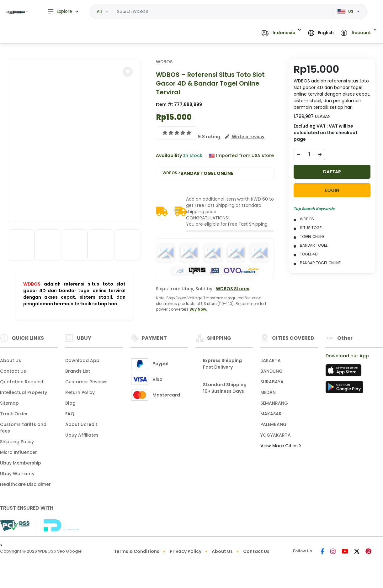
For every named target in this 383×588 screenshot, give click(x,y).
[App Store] (344, 372)
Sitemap (9, 403)
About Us (11, 360)
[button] (281, 33)
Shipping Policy (17, 442)
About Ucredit (81, 424)
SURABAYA (272, 382)
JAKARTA (271, 360)
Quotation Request (22, 382)
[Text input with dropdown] (223, 12)
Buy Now (198, 309)
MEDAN (268, 392)
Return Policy (80, 392)
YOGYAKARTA (276, 435)
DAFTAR (332, 172)
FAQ (70, 414)
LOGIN (332, 190)
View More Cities (281, 446)
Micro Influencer (19, 452)
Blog (70, 403)
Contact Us (13, 371)
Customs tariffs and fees (23, 428)
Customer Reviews (86, 382)
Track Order (14, 414)
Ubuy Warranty (17, 474)
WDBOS (32, 284)
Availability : (170, 155)
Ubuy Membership (21, 463)
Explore (60, 11)
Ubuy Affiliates (82, 435)
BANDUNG (271, 371)
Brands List (78, 371)
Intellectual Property (24, 392)
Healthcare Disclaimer (25, 484)
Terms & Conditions (137, 551)
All (99, 11)
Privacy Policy (186, 551)
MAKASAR (271, 414)
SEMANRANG (274, 403)
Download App (82, 360)
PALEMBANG (274, 424)
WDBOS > (198, 173)
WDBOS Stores (233, 289)
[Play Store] (344, 389)
